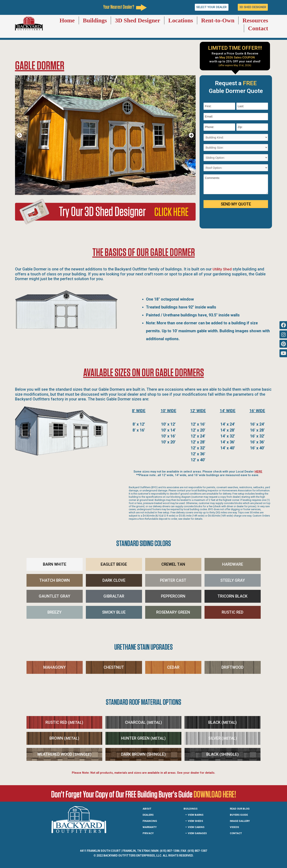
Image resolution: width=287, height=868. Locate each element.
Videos (235, 827)
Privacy (149, 833)
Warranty (151, 827)
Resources (255, 20)
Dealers (149, 815)
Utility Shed (223, 269)
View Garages (199, 833)
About (148, 808)
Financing (151, 821)
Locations (181, 20)
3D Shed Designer (137, 20)
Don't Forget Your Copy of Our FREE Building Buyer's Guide (143, 794)
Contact (258, 28)
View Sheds (197, 821)
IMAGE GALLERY (242, 821)
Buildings (95, 20)
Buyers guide (240, 815)
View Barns (197, 815)
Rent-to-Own (218, 20)
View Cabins (198, 827)
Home (67, 20)
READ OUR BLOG (242, 808)
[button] (19, 135)
